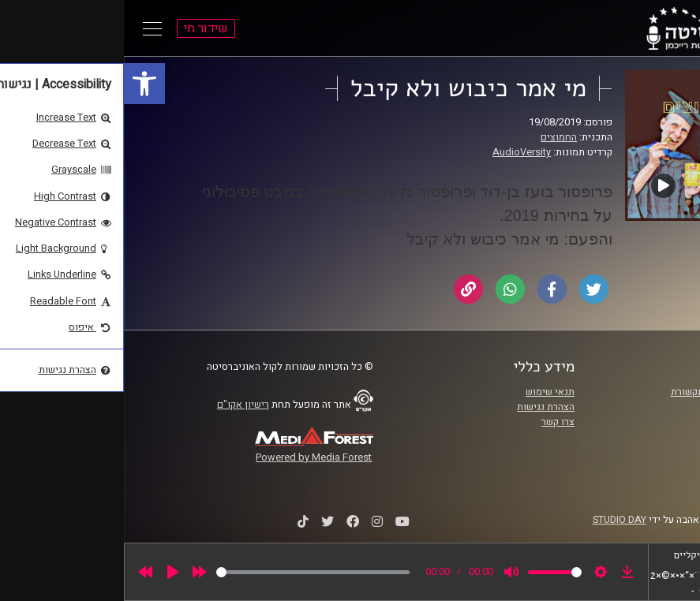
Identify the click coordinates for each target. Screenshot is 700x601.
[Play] (49, 572)
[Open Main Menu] (28, 28)
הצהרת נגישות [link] (422, 407)
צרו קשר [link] (434, 422)
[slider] (189, 572)
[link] (21, 84)
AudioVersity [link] (398, 152)
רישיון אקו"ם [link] (119, 405)
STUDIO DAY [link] (496, 520)
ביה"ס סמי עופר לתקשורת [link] (600, 392)
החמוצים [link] (435, 137)
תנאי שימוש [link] (426, 392)
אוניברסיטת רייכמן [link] (614, 407)
